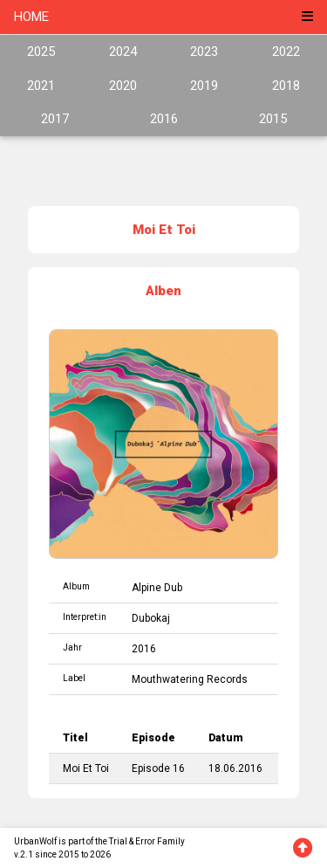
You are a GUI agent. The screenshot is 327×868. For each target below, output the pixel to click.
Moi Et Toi (86, 768)
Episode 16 (158, 768)
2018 (286, 86)
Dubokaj (151, 618)
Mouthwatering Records (190, 679)
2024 (123, 52)
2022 (286, 52)
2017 (55, 119)
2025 (41, 52)
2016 (164, 119)
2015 (273, 119)
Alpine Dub (157, 588)
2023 (204, 52)
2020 (123, 86)
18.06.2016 (235, 768)
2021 (41, 86)
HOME (31, 17)
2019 (204, 86)
